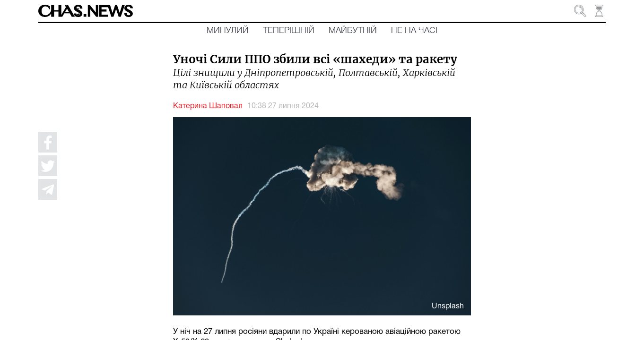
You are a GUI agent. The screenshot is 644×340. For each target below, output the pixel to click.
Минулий (228, 31)
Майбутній (353, 31)
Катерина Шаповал (208, 106)
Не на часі (414, 31)
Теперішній (289, 31)
